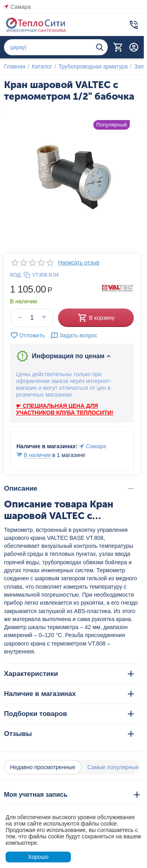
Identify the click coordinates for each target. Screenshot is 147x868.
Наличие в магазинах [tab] (69, 694)
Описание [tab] (69, 488)
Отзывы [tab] (69, 734)
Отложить (27, 335)
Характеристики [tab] (69, 674)
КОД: (16, 275)
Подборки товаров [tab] (69, 714)
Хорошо (38, 857)
